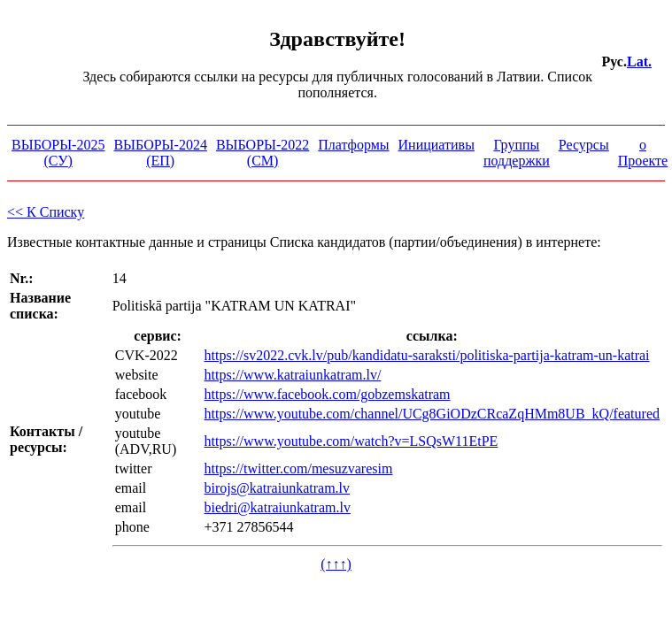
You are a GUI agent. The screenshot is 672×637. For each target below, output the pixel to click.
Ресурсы (584, 145)
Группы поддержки (517, 153)
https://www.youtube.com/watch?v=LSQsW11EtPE (351, 441)
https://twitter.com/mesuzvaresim (299, 468)
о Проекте (643, 153)
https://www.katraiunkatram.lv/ (293, 375)
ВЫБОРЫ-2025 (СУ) (58, 153)
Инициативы (436, 145)
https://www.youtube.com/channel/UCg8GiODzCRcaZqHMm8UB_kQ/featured (432, 414)
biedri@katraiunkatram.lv (278, 507)
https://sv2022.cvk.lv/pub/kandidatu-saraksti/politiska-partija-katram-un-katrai (427, 355)
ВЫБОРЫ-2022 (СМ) (263, 153)
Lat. (639, 61)
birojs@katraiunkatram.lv (277, 488)
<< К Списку (46, 212)
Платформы (353, 145)
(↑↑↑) (336, 564)
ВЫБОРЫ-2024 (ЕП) (160, 153)
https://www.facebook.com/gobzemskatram (328, 394)
